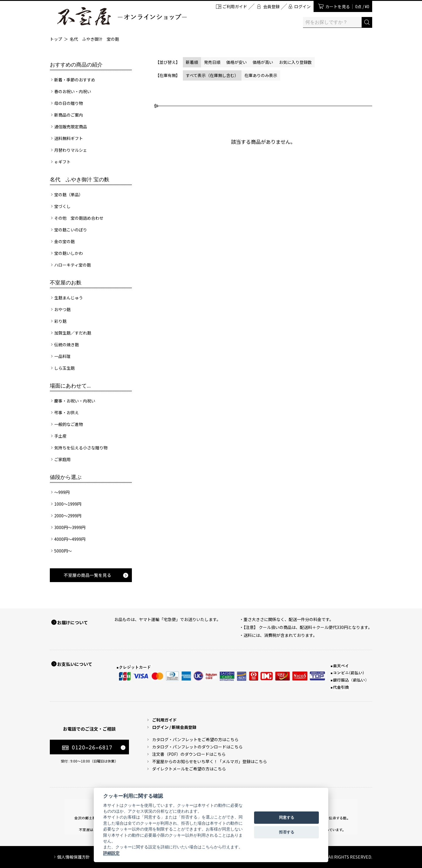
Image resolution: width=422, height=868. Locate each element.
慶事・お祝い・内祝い (75, 401)
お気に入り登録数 (295, 62)
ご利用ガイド (235, 6)
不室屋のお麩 (66, 283)
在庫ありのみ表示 (261, 75)
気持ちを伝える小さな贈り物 (81, 448)
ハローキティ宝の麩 (73, 265)
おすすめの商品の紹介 (76, 65)
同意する (287, 817)
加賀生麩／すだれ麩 (73, 333)
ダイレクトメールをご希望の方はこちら (189, 769)
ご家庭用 (62, 459)
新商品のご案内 (69, 115)
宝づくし (62, 206)
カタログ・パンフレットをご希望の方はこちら (195, 739)
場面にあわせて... (70, 386)
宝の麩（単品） (69, 195)
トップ (56, 39)
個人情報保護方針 (74, 857)
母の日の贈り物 (69, 103)
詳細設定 (111, 853)
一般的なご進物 (69, 424)
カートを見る (347, 6)
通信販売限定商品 (71, 127)
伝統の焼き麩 (67, 345)
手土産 (60, 436)
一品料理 (62, 356)
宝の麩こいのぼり (71, 230)
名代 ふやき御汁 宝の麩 (94, 39)
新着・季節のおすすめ (75, 80)
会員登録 (271, 6)
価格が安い (236, 62)
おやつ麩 (62, 309)
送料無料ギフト (69, 138)
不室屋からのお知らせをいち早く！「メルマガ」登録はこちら (210, 761)
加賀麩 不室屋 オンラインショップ (122, 16)
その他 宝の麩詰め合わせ (79, 218)
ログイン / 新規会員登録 (174, 727)
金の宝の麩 (64, 241)
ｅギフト (62, 162)
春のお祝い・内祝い (73, 91)
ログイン (302, 6)
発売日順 (212, 62)
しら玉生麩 (64, 368)
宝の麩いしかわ (69, 253)
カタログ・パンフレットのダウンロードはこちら (197, 747)
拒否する (287, 832)
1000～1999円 (68, 504)
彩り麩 (60, 321)
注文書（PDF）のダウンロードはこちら (189, 754)
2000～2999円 (68, 516)
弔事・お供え (67, 412)
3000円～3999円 (70, 527)
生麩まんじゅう (69, 298)
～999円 (62, 492)
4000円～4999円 (70, 539)
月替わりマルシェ (71, 150)
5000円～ (63, 551)
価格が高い (263, 62)
